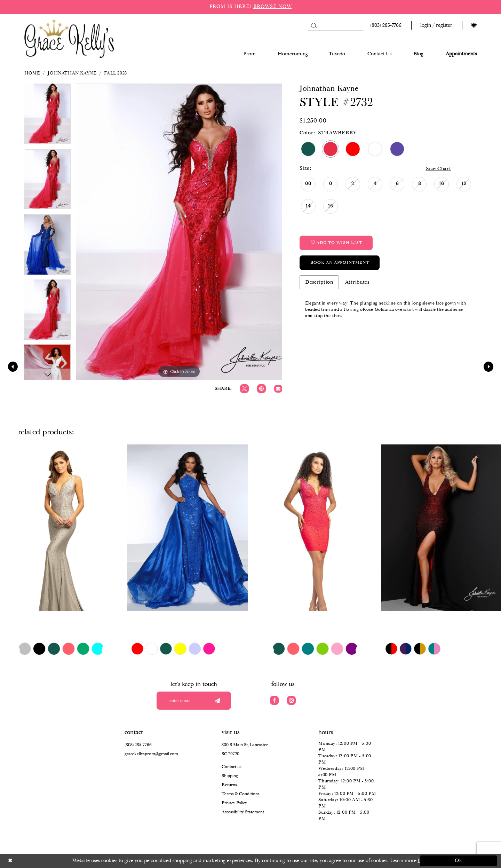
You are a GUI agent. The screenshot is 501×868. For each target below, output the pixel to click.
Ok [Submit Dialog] (459, 861)
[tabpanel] (48, 116)
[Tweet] (244, 389)
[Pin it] (261, 389)
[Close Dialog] (43, 861)
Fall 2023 (116, 73)
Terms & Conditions (241, 794)
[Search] (336, 25)
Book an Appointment (340, 263)
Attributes (357, 282)
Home (32, 73)
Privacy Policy (234, 803)
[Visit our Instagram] (291, 700)
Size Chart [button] (439, 169)
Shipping (230, 776)
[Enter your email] (194, 701)
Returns (229, 785)
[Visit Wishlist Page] (474, 26)
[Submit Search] (314, 25)
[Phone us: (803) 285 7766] (385, 26)
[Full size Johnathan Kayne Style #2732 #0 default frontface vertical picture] (179, 232)
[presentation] (61, 527)
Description (319, 282)
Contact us (232, 767)
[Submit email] (217, 701)
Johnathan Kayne (72, 73)
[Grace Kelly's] (69, 38)
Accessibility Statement (243, 812)
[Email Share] (278, 389)
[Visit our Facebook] (274, 700)
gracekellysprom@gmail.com (151, 754)
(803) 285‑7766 (138, 745)
